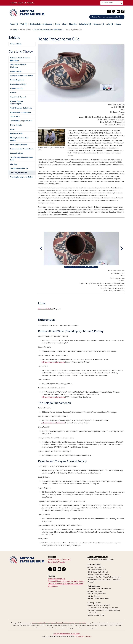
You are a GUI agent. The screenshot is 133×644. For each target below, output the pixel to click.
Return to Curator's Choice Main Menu (20, 59)
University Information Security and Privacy (66, 634)
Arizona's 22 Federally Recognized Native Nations (66, 581)
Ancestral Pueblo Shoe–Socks (22, 76)
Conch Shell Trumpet (18, 97)
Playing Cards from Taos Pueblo (19, 139)
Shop (64, 24)
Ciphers (13, 93)
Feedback (67, 560)
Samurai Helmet (16, 153)
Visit (22, 24)
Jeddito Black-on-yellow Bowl (21, 121)
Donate (118, 24)
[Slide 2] (76, 264)
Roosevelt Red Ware (45, 309)
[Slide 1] (72, 264)
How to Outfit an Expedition (20, 112)
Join (108, 24)
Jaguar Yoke (15, 117)
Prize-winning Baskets (19, 145)
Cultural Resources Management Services (107, 17)
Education (73, 24)
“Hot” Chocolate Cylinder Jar (21, 108)
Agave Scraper (16, 71)
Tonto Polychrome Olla (19, 173)
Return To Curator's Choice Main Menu (48, 30)
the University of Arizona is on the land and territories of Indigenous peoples (59, 623)
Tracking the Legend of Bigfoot (22, 177)
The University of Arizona (83, 636)
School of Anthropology (57, 579)
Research (97, 24)
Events (57, 24)
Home (15, 30)
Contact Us (52, 562)
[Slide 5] (87, 264)
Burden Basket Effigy (18, 84)
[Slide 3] (79, 264)
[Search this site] (110, 3)
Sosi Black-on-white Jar (19, 168)
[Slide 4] (83, 264)
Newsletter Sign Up (55, 560)
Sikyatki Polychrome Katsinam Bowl (22, 159)
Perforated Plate (16, 134)
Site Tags (14, 164)
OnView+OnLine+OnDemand (41, 24)
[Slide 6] (91, 264)
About (12, 24)
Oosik (12, 129)
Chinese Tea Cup (17, 88)
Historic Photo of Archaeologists (17, 102)
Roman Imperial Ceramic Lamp (22, 149)
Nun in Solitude (16, 125)
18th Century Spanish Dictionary (18, 66)
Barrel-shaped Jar (17, 80)
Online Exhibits (16, 44)
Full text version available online (53, 362)
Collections (83, 24)
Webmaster (61, 562)
